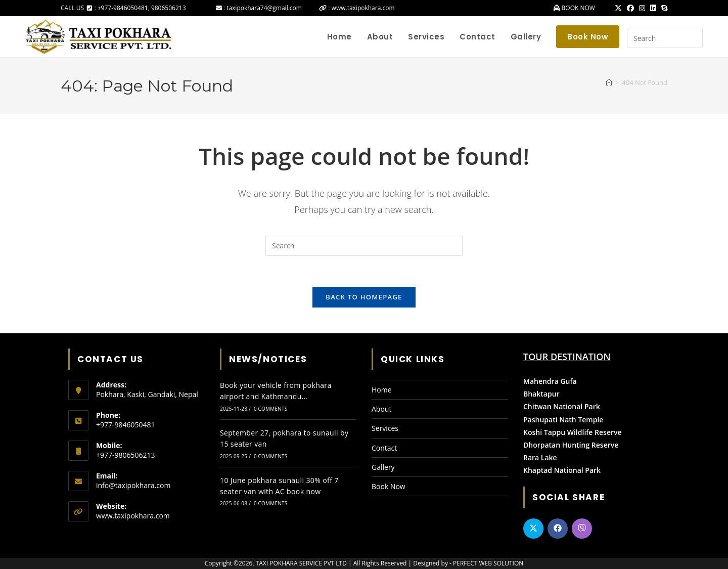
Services (385, 428)
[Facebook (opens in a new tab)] (630, 8)
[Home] (609, 82)
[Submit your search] (693, 37)
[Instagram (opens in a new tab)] (642, 8)
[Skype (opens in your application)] (663, 8)
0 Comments (270, 409)
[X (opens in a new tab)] (618, 8)
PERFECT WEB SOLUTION (488, 563)
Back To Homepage (364, 297)
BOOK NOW (577, 8)
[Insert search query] (665, 38)
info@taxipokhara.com (133, 485)
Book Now (389, 486)
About (381, 409)
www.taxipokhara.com (133, 516)
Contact (384, 448)
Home (382, 390)
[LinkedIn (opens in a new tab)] (653, 8)
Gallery (383, 467)
